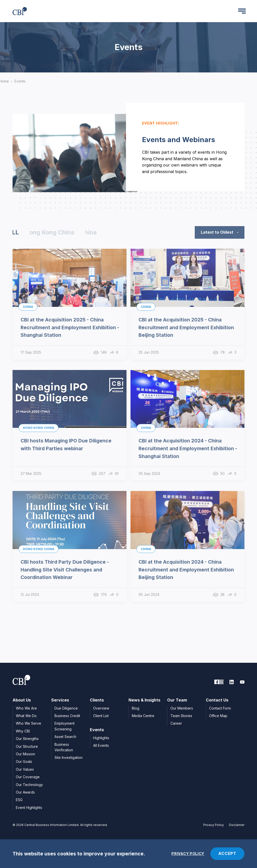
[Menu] (242, 11)
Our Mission (25, 754)
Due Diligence (66, 708)
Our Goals (24, 761)
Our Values (25, 769)
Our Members (182, 708)
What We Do (26, 716)
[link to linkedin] (232, 682)
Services (60, 700)
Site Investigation (69, 757)
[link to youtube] (242, 682)
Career (176, 723)
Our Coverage (28, 777)
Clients (97, 700)
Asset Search (65, 737)
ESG (19, 800)
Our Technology (29, 785)
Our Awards (25, 792)
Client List (101, 716)
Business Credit (67, 716)
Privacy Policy (214, 825)
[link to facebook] (217, 682)
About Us (22, 700)
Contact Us (217, 700)
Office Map (218, 716)
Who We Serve (28, 723)
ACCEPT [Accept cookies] (227, 853)
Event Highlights (29, 808)
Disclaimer (237, 825)
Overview (101, 708)
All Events (101, 745)
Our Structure (27, 746)
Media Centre (143, 716)
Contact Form (220, 708)
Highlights (101, 738)
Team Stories (181, 716)
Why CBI (23, 731)
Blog (136, 708)
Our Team (177, 700)
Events (20, 81)
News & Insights (144, 700)
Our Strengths (27, 739)
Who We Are (26, 708)
